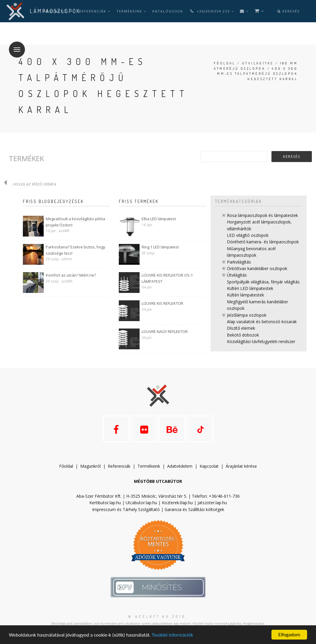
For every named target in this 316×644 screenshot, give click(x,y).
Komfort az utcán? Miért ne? (71, 275)
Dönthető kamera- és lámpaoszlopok (263, 242)
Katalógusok (168, 11)
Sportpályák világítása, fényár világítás (263, 282)
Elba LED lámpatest (159, 219)
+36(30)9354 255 (212, 11)
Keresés (289, 11)
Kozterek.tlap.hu (177, 503)
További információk (172, 635)
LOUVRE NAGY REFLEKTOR (165, 331)
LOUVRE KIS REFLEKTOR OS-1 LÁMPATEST (167, 278)
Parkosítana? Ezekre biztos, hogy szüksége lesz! (76, 250)
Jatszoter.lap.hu (212, 503)
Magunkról (90, 466)
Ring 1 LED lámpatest (160, 247)
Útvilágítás (258, 63)
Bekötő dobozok (243, 335)
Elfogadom (289, 635)
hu (48, 33)
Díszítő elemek (241, 328)
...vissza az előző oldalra (28, 184)
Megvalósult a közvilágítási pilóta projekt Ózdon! (75, 222)
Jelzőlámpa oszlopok (247, 315)
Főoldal (225, 63)
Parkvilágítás (239, 262)
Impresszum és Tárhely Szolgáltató (126, 509)
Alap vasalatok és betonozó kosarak (262, 322)
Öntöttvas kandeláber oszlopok (257, 268)
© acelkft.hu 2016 (157, 617)
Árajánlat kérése (241, 466)
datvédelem (181, 466)
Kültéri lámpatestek (245, 295)
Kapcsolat (209, 466)
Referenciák (95, 11)
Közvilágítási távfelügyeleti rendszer (261, 341)
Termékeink (131, 11)
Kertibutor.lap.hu (105, 503)
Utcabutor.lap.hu (141, 503)
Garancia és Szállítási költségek (194, 509)
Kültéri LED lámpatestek (250, 288)
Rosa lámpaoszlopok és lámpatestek (262, 215)
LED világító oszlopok (248, 235)
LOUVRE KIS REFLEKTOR (162, 303)
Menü (15, 46)
